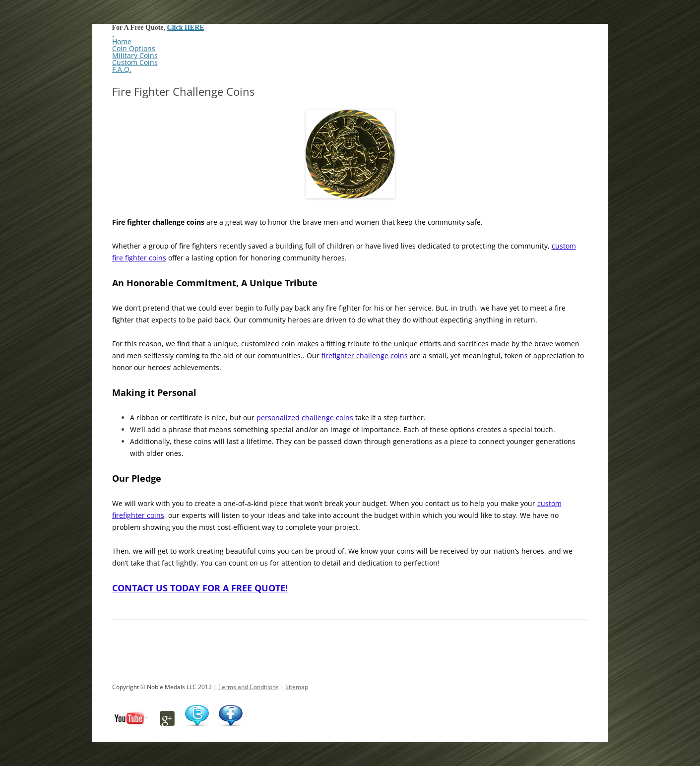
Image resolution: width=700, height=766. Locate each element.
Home (122, 41)
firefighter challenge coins (365, 355)
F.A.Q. (122, 69)
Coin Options (134, 48)
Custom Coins (135, 62)
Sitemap (297, 687)
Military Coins (135, 55)
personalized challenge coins (305, 417)
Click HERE (186, 28)
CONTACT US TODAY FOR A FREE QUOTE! (200, 588)
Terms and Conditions (249, 687)
